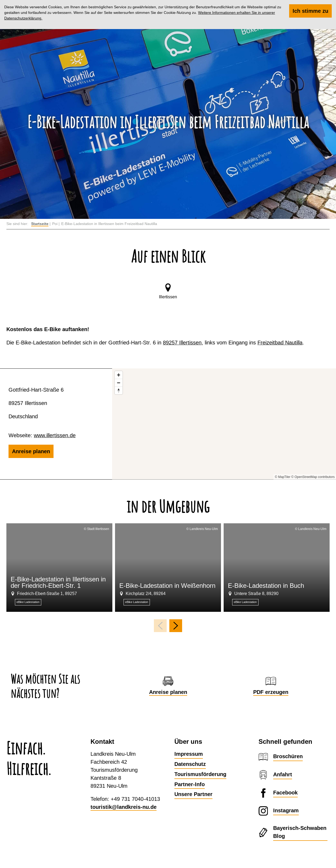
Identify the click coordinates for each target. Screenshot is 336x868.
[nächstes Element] (176, 626)
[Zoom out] (119, 383)
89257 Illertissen (182, 342)
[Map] (224, 424)
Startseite (40, 224)
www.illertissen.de (55, 435)
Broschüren (288, 756)
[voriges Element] (160, 626)
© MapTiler (282, 477)
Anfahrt (283, 774)
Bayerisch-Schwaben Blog (300, 832)
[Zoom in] (119, 375)
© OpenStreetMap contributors (313, 477)
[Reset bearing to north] (119, 390)
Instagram (286, 810)
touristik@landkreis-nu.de (124, 807)
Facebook (285, 793)
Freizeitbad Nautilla (280, 342)
